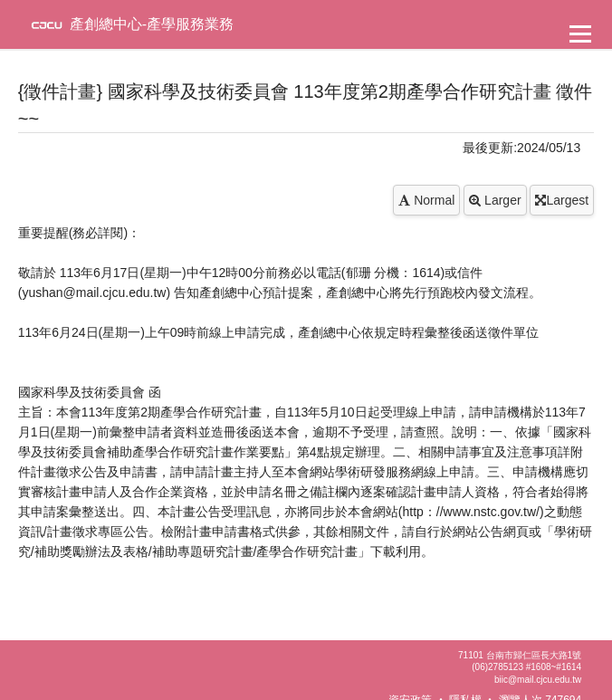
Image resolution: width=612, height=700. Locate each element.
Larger (495, 200)
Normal (426, 200)
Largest (562, 200)
